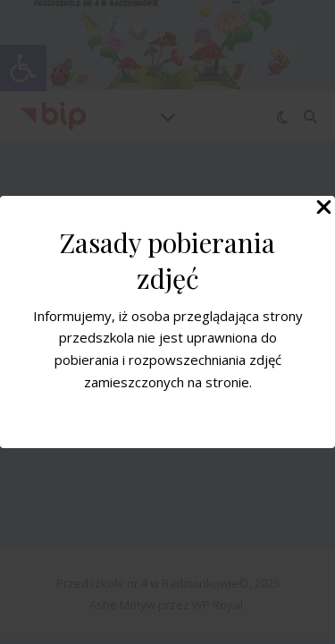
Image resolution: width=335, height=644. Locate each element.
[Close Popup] (324, 208)
